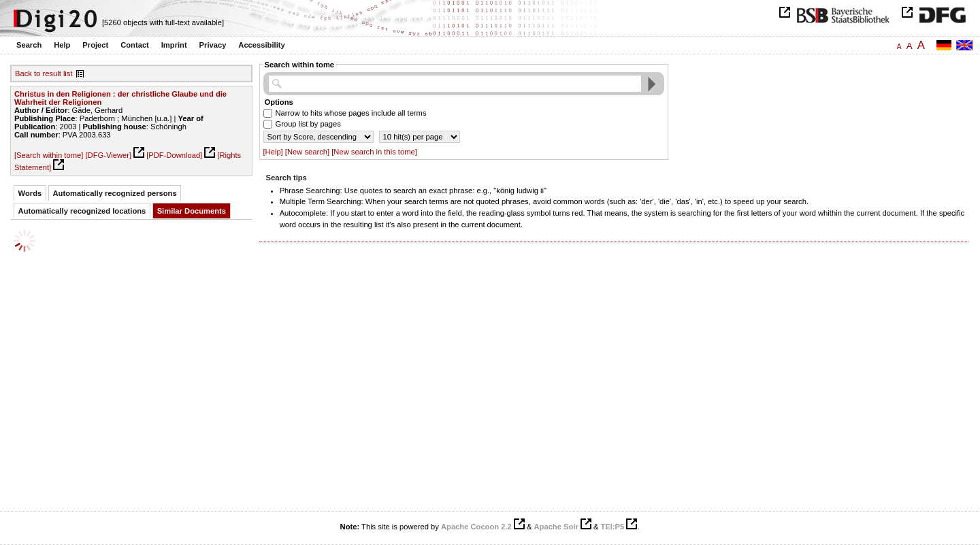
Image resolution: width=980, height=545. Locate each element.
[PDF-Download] (174, 155)
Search (29, 45)
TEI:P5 (612, 527)
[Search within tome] (49, 155)
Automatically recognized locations (82, 211)
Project (95, 45)
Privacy (213, 45)
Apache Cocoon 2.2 (476, 527)
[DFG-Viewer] (108, 155)
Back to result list (44, 73)
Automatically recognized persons (115, 193)
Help (62, 45)
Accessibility (261, 45)
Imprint (174, 45)
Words (30, 193)
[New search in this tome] (374, 152)
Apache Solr (556, 527)
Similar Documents (192, 211)
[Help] (273, 152)
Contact (135, 45)
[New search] (307, 152)
